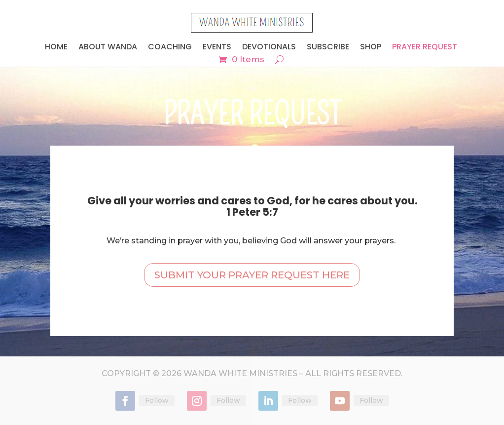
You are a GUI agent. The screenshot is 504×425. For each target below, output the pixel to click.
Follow (157, 400)
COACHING (170, 48)
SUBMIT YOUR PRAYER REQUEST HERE (252, 275)
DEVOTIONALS (269, 48)
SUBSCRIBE (328, 48)
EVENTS (217, 48)
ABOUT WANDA (108, 48)
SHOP (371, 48)
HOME (56, 48)
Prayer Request (425, 48)
